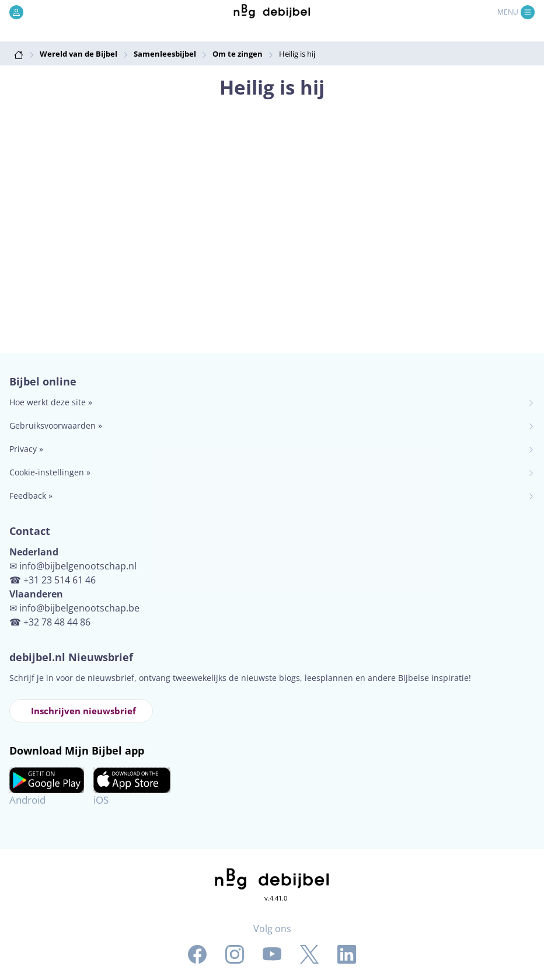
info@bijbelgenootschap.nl (78, 566)
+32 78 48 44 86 (57, 622)
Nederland (34, 552)
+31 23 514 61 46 (60, 580)
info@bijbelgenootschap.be (79, 608)
